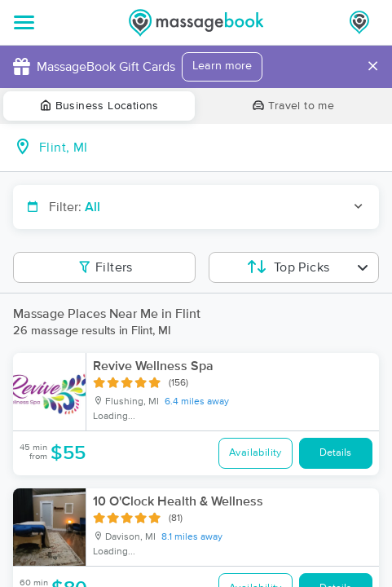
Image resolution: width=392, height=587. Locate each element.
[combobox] (209, 148)
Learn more (222, 66)
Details (335, 453)
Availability (255, 453)
